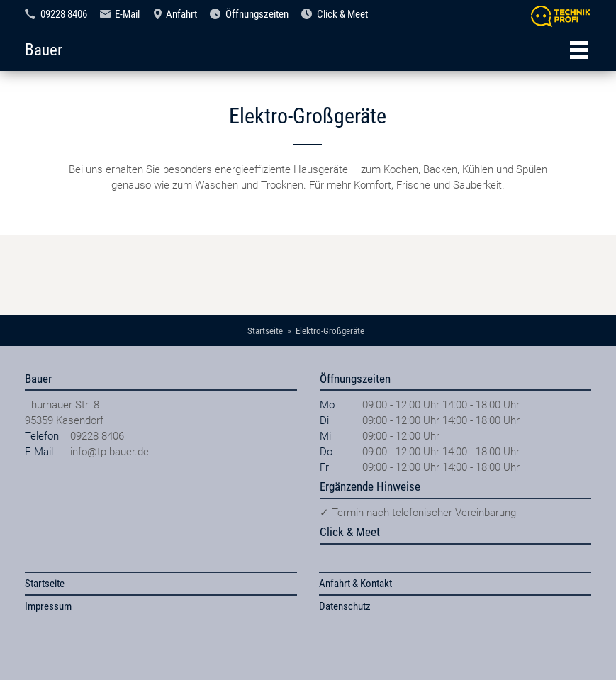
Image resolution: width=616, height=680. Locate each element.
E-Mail (127, 14)
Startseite (45, 584)
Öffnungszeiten (257, 14)
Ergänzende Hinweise (370, 486)
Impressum (48, 606)
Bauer (44, 50)
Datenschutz (345, 606)
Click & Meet (342, 14)
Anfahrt (181, 14)
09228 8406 (64, 14)
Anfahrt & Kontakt (355, 584)
